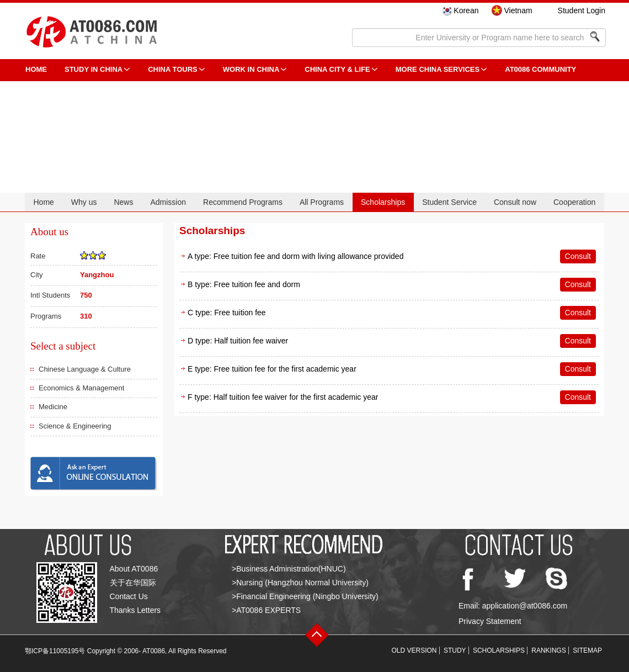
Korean (466, 10)
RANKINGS (549, 650)
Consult (578, 256)
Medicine (53, 407)
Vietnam (518, 10)
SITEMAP (587, 650)
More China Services (438, 69)
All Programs (322, 202)
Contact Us (129, 596)
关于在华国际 (133, 583)
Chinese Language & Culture (85, 369)
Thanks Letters (135, 610)
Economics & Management (81, 388)
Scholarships (383, 202)
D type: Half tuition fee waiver (238, 341)
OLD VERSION (414, 650)
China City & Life (337, 69)
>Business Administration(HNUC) (289, 569)
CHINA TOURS (173, 69)
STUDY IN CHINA (94, 69)
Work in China (251, 69)
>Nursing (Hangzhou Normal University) (300, 583)
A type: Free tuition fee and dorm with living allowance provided (295, 256)
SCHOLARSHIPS (499, 650)
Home (43, 202)
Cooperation (574, 202)
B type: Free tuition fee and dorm (244, 284)
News (123, 202)
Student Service (449, 202)
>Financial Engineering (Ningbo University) (305, 596)
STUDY (455, 650)
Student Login (582, 10)
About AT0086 (134, 569)
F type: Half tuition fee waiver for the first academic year (283, 397)
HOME (36, 69)
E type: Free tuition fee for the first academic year (272, 369)
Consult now (515, 202)
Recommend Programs (243, 202)
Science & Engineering (75, 426)
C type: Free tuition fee (227, 313)
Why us (84, 202)
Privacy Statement (490, 621)
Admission (168, 202)
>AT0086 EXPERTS (266, 610)
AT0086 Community (540, 69)
